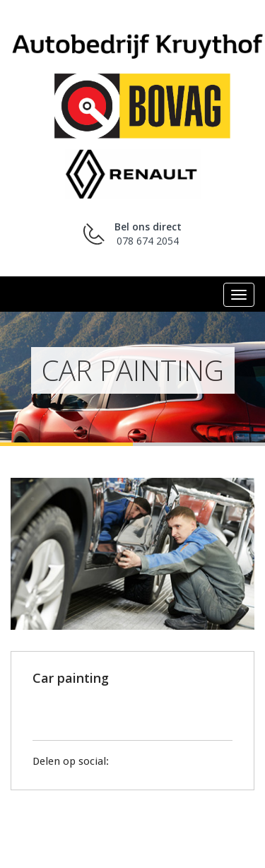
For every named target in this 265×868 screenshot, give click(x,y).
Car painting (71, 678)
